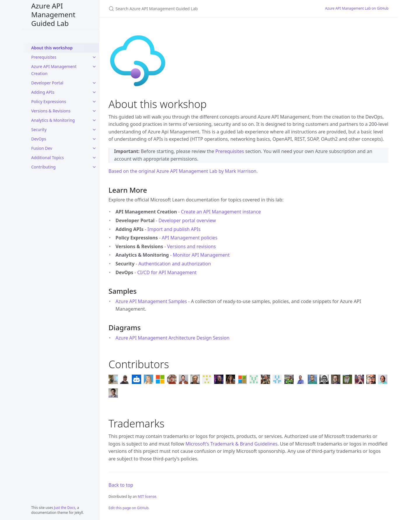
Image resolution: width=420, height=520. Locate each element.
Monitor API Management (201, 255)
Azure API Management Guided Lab (53, 14)
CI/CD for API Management (167, 272)
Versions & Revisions (51, 111)
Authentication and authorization (175, 264)
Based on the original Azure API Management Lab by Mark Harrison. (183, 171)
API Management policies (190, 238)
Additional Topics (48, 158)
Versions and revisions (191, 246)
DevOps (39, 139)
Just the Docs (65, 508)
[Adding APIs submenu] (94, 92)
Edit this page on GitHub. (129, 508)
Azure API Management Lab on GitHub (357, 8)
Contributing (43, 167)
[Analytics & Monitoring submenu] (94, 120)
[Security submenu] (94, 130)
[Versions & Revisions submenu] (94, 111)
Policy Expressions (49, 101)
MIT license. (147, 496)
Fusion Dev (42, 148)
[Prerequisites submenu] (94, 57)
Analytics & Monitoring (53, 120)
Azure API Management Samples (151, 301)
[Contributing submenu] (94, 167)
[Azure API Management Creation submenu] (94, 67)
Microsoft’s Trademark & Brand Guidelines (232, 444)
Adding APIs (43, 92)
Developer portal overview (187, 220)
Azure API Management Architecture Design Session (173, 338)
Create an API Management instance (221, 212)
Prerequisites (44, 57)
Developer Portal (47, 83)
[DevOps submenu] (94, 139)
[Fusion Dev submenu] (94, 148)
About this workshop (52, 48)
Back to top (121, 485)
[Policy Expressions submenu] (94, 102)
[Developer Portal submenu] (94, 83)
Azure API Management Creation (54, 70)
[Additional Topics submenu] (94, 158)
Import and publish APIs (174, 229)
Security (39, 129)
